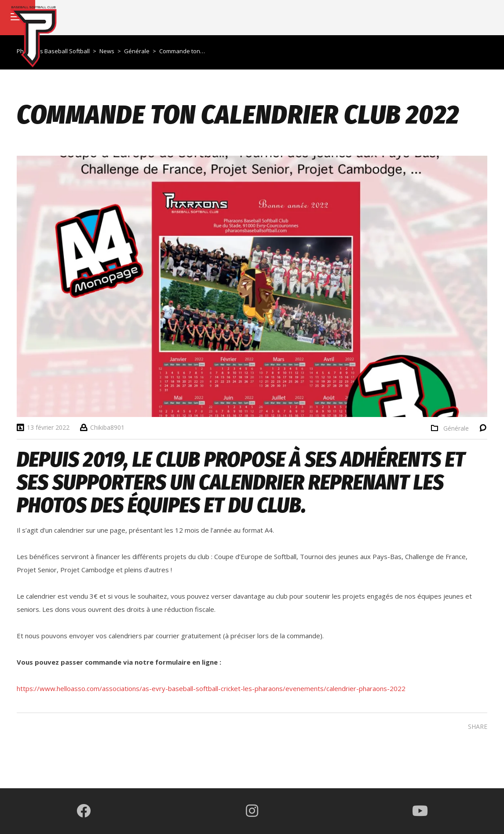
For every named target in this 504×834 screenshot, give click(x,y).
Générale (456, 428)
